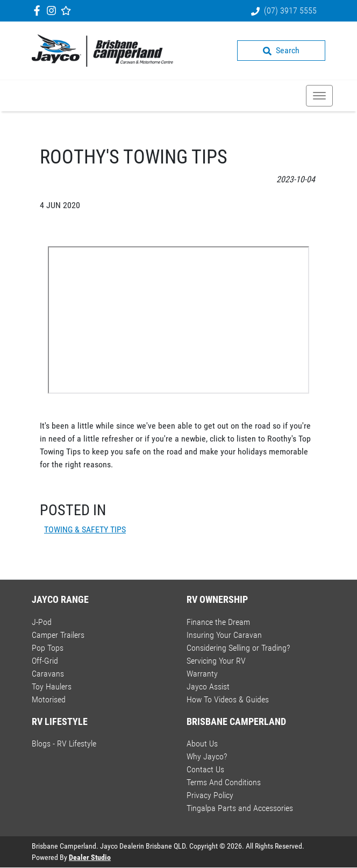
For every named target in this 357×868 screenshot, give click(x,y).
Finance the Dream (218, 622)
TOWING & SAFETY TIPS (85, 529)
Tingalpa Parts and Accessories (240, 808)
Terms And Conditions (224, 782)
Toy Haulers (52, 686)
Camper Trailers (58, 635)
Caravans (48, 674)
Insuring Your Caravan (224, 635)
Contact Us (205, 769)
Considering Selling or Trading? (238, 648)
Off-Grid (45, 661)
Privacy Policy (210, 795)
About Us (202, 744)
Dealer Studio (90, 857)
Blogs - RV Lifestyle (64, 744)
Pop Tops (48, 648)
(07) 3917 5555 (290, 10)
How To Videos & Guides (228, 699)
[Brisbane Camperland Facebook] (39, 10)
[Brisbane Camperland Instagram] (53, 10)
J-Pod (42, 622)
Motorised (49, 699)
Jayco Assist (208, 686)
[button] (319, 96)
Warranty (202, 674)
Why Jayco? (207, 756)
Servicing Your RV (216, 661)
